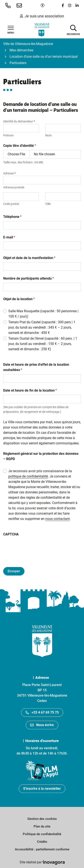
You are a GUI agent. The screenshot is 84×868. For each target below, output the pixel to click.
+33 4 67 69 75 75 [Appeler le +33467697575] (42, 712)
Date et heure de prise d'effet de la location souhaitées (36, 367)
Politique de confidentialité (42, 834)
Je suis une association (42, 16)
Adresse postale (14, 187)
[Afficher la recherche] (73, 30)
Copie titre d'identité (20, 146)
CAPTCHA (11, 534)
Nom (48, 135)
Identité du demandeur (19, 121)
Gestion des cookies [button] (42, 819)
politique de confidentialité (28, 476)
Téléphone (12, 217)
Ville (48, 204)
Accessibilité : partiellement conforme (42, 849)
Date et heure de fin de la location (30, 390)
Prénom (8, 135)
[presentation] (36, 547)
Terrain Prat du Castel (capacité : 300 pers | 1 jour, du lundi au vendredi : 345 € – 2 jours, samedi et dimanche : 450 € (42, 327)
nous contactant (58, 519)
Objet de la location (19, 299)
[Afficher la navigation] (11, 30)
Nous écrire (42, 725)
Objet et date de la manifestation (29, 258)
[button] (9, 5)
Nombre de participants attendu (28, 278)
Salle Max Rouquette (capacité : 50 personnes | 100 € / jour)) (43, 314)
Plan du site (42, 826)
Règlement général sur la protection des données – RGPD (41, 456)
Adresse (9, 173)
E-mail (9, 237)
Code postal (11, 204)
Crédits (42, 842)
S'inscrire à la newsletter (42, 789)
